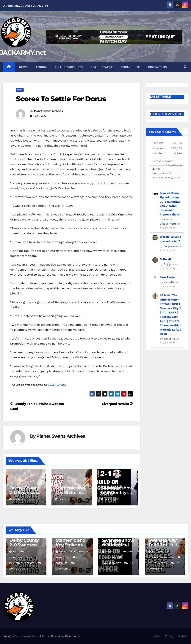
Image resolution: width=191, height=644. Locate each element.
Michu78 (169, 282)
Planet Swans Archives (48, 111)
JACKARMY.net (23, 53)
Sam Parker (168, 277)
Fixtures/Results (69, 67)
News (23, 67)
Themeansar (72, 636)
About (158, 636)
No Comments (19, 569)
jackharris (170, 339)
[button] (185, 67)
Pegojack (169, 264)
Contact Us (157, 67)
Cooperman (171, 246)
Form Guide (130, 67)
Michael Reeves (22, 563)
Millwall (165, 259)
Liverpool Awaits (117, 404)
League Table (102, 67)
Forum (41, 67)
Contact (182, 636)
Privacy (169, 636)
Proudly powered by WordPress (22, 636)
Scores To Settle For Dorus (61, 99)
